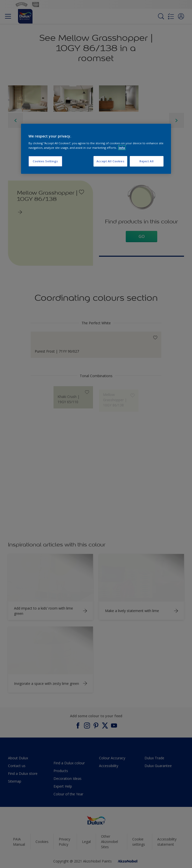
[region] (96, 149)
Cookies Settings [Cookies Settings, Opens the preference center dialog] (45, 161)
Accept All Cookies (110, 161)
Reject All (147, 161)
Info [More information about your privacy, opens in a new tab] (122, 148)
